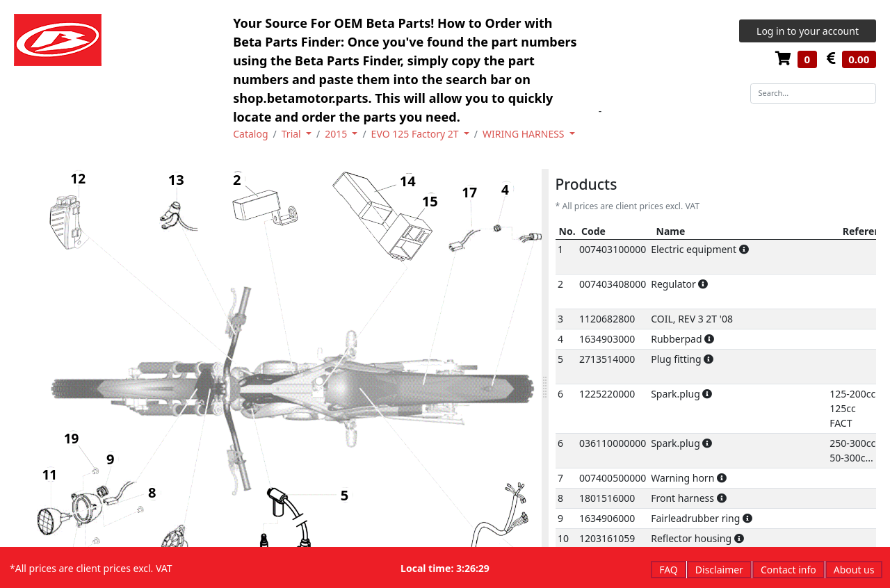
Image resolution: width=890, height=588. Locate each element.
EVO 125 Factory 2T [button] (416, 134)
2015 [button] (337, 134)
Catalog (250, 134)
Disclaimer (719, 570)
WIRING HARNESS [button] (525, 134)
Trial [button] (293, 134)
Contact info (788, 570)
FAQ (669, 570)
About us (854, 570)
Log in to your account (808, 31)
